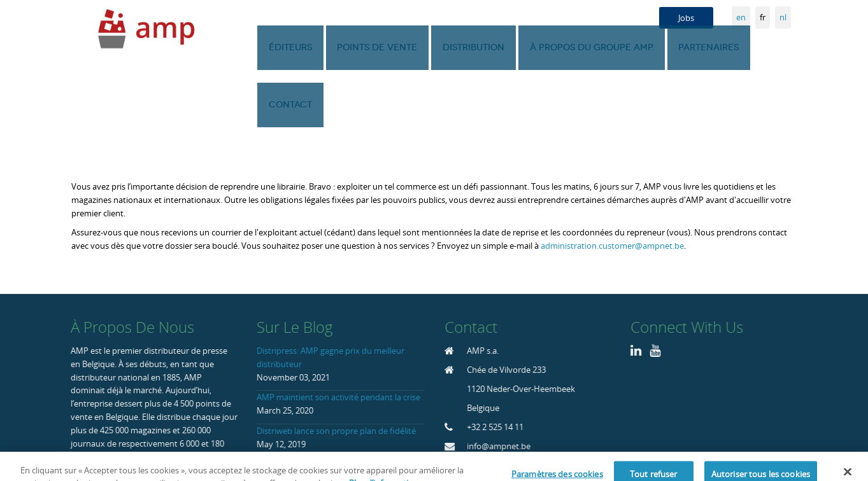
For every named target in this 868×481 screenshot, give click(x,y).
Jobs (686, 18)
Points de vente (387, 47)
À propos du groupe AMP (587, 47)
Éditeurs (308, 47)
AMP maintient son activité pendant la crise (337, 340)
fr (763, 17)
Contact (766, 47)
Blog (527, 447)
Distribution (476, 47)
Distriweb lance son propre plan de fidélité (335, 373)
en (741, 17)
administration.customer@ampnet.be (612, 188)
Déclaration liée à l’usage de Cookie (613, 447)
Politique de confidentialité (742, 447)
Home (494, 447)
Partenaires (696, 47)
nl (783, 17)
